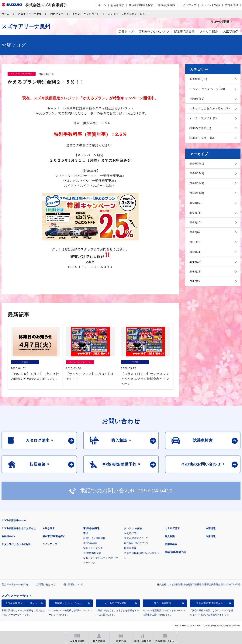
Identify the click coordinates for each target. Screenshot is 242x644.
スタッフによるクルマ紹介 (16, 544)
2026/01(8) (197, 193)
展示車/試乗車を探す (141, 5)
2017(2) (195, 281)
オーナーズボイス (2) (203, 118)
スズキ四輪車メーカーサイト (21, 603)
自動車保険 (130, 548)
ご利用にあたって (46, 584)
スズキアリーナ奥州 (30, 14)
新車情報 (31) (198, 79)
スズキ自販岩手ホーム (14, 520)
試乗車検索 (171, 544)
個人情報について (73, 584)
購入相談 (170, 536)
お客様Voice (8, 536)
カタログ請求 (172, 528)
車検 (86, 533)
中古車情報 (231, 5)
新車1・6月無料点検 (94, 538)
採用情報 (211, 536)
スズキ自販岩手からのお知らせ (19, 528)
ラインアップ (188, 5)
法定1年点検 (90, 543)
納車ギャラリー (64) (203, 138)
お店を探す (117, 5)
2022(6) (195, 232)
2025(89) (195, 203)
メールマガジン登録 (115, 603)
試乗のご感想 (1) (200, 128)
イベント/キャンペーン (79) (207, 89)
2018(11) (195, 272)
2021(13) (195, 242)
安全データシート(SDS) (15, 584)
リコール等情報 (162, 603)
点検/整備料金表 (92, 553)
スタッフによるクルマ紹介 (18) (210, 108)
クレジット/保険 (210, 5)
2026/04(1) (197, 164)
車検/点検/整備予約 (175, 552)
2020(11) (195, 252)
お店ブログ (57, 14)
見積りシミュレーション (68, 603)
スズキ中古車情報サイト (210, 603)
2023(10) (195, 222)
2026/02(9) (197, 183)
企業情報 (211, 528)
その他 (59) (197, 99)
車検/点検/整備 (167, 5)
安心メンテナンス (93, 548)
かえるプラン (131, 533)
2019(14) (195, 262)
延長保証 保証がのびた (137, 543)
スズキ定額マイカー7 (136, 538)
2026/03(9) (197, 173)
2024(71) (195, 213)
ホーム (102, 5)
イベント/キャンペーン (86, 14)
